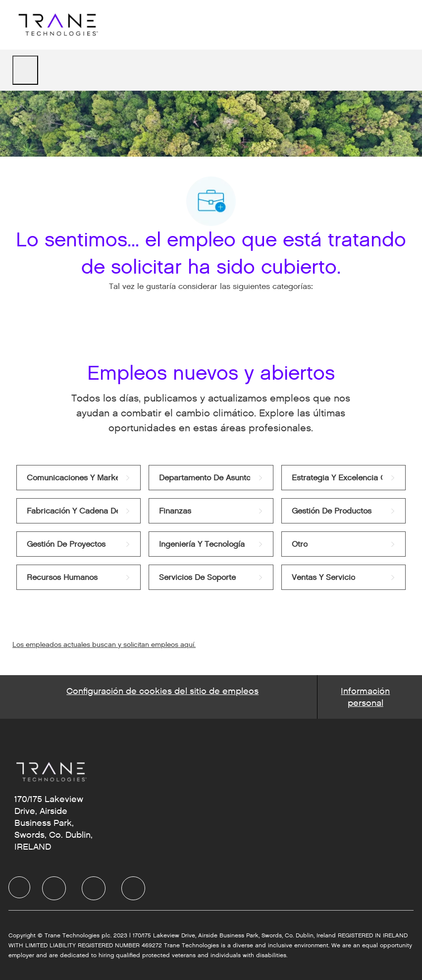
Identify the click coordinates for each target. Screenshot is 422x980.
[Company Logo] (57, 25)
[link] (79, 478)
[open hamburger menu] (25, 70)
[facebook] (19, 887)
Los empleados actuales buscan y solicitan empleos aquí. (104, 645)
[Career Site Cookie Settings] (162, 697)
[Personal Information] (366, 697)
